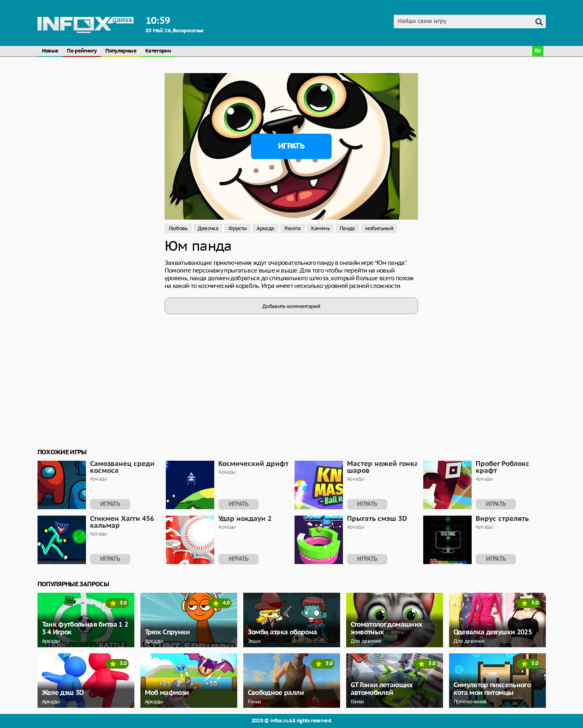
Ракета (293, 228)
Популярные (121, 51)
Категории (158, 51)
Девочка (208, 228)
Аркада (265, 228)
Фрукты (237, 228)
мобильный (379, 228)
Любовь (178, 228)
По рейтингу (82, 51)
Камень (320, 228)
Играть (291, 146)
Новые (50, 51)
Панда (347, 228)
